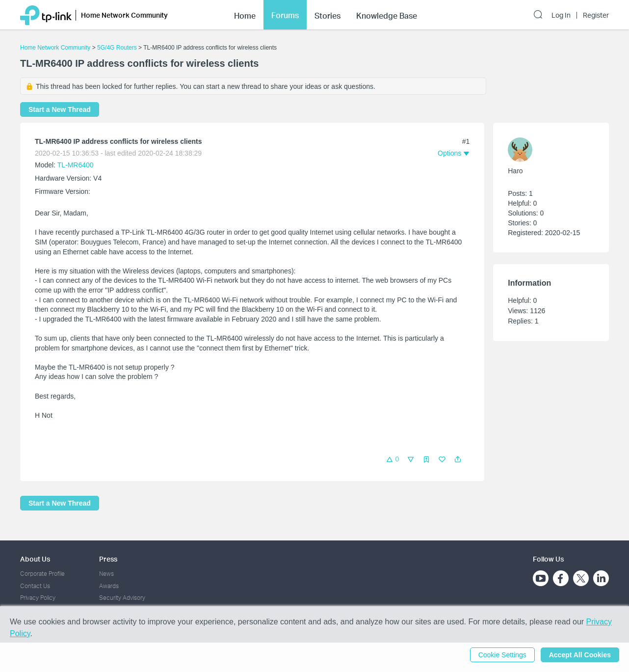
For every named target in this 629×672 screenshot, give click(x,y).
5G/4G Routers (117, 48)
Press (108, 559)
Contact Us (35, 586)
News (106, 574)
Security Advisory (122, 598)
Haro (515, 171)
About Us (35, 559)
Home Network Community (55, 48)
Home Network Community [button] (124, 15)
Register (596, 15)
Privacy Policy (38, 598)
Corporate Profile (42, 574)
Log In (561, 15)
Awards (109, 586)
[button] (458, 459)
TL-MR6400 (76, 165)
